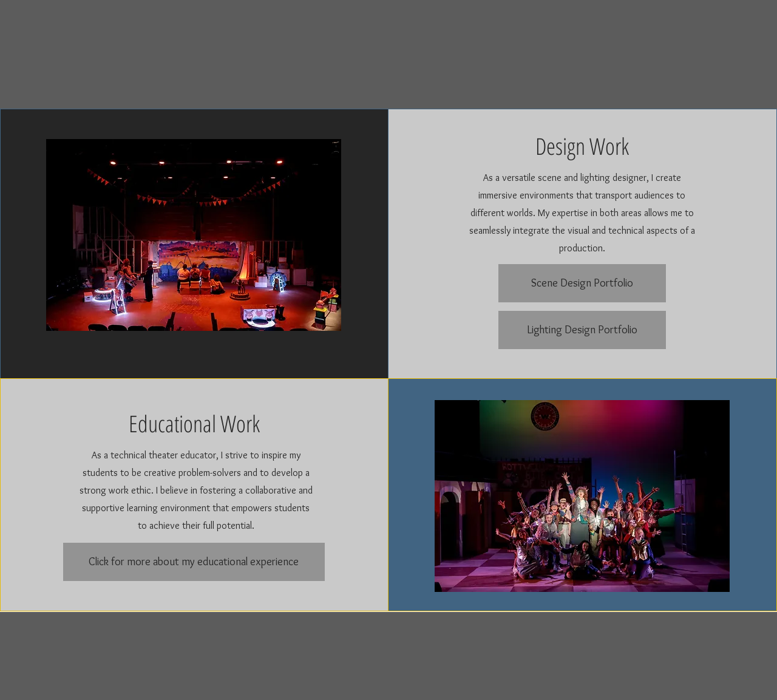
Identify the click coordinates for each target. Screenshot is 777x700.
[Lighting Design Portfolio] (582, 330)
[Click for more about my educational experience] (194, 562)
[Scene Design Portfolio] (582, 283)
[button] (194, 235)
